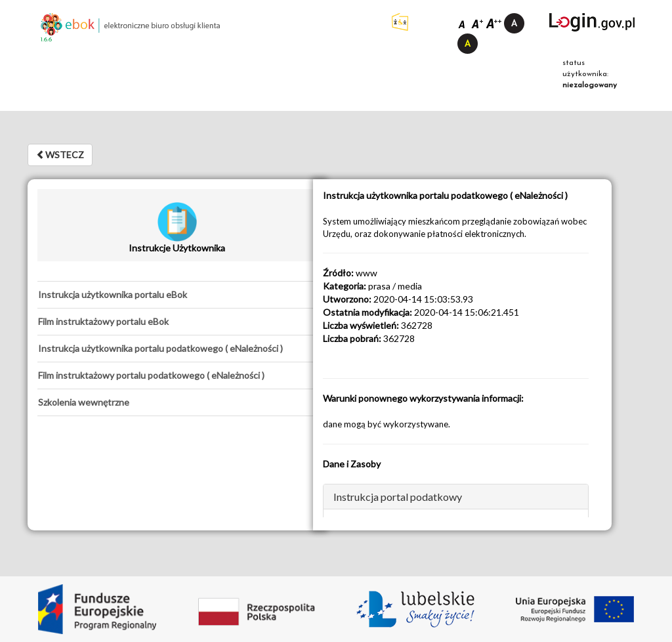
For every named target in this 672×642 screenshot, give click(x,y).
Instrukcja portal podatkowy (398, 497)
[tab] (177, 295)
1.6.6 (46, 40)
